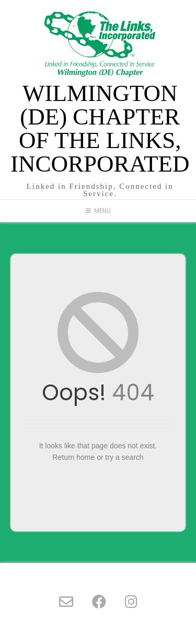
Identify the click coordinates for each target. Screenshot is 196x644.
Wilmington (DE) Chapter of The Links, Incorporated (100, 129)
